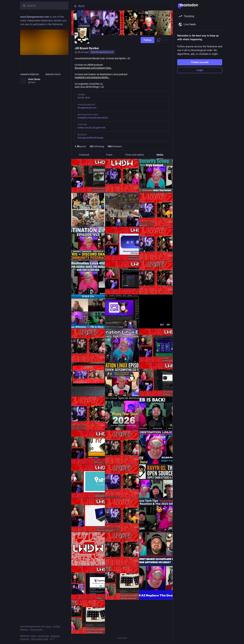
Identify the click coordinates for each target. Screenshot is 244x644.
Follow (148, 40)
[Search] (44, 6)
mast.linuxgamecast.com (102, 52)
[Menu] (166, 40)
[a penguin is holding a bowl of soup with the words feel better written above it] (156, 311)
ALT (162, 325)
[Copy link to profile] (159, 40)
